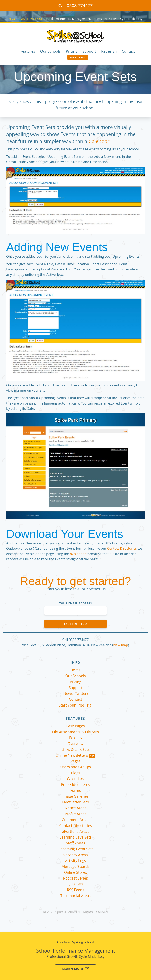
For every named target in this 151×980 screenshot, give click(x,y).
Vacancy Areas (75, 855)
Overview (75, 744)
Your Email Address (75, 603)
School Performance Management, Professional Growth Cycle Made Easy (93, 19)
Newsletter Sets (75, 802)
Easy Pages (75, 726)
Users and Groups (75, 767)
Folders (75, 738)
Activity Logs (76, 861)
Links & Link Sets (75, 749)
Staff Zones (75, 843)
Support (89, 51)
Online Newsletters (72, 755)
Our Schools (51, 51)
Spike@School (76, 36)
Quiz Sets (75, 884)
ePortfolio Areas (75, 831)
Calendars (75, 779)
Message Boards (75, 866)
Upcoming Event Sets (76, 849)
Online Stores (76, 872)
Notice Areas (75, 808)
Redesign (109, 51)
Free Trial (77, 57)
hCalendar (78, 554)
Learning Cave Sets (75, 837)
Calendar (99, 141)
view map (121, 645)
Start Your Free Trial (76, 705)
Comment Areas (75, 820)
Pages (75, 761)
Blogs (75, 773)
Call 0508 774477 (76, 5)
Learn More (75, 969)
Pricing (71, 51)
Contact (128, 51)
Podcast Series (76, 878)
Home (75, 670)
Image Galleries (75, 796)
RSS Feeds (76, 890)
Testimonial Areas (75, 896)
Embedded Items (75, 784)
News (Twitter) (75, 693)
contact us (96, 589)
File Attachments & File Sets (75, 732)
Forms (75, 790)
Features (28, 51)
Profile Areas (75, 814)
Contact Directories (122, 548)
